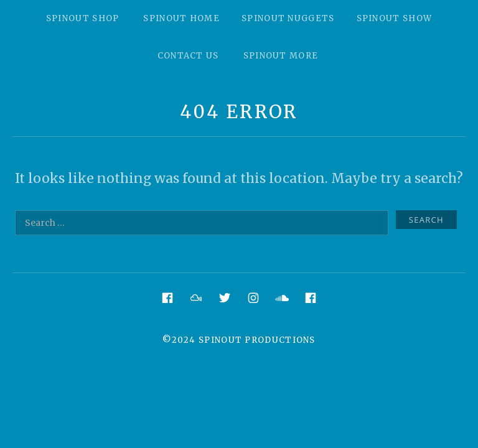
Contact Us (188, 56)
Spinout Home (181, 18)
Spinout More (281, 56)
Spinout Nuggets (288, 18)
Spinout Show (395, 18)
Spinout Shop (83, 18)
